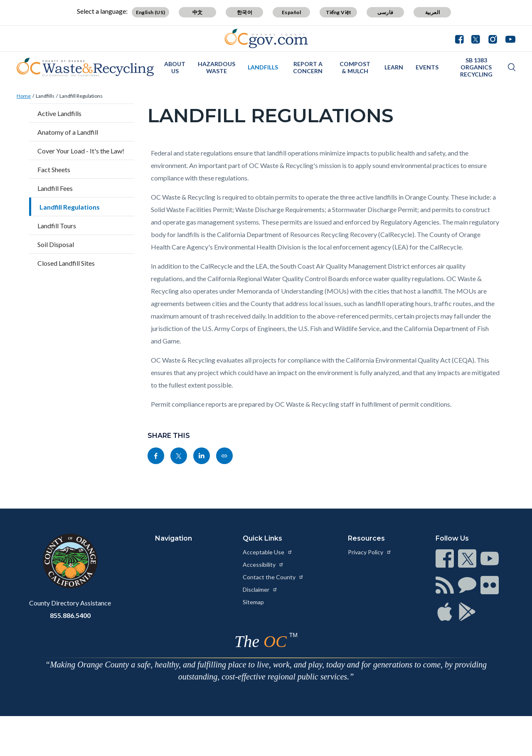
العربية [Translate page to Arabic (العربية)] (433, 12)
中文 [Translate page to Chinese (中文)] (198, 12)
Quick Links (262, 538)
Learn (394, 67)
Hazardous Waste (217, 67)
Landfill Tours (57, 226)
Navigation (174, 538)
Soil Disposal (56, 244)
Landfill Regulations (81, 96)
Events (427, 67)
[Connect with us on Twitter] (476, 38)
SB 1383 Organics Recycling (476, 67)
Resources (366, 538)
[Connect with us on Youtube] (509, 38)
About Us (175, 67)
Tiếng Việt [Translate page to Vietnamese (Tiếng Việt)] (339, 12)
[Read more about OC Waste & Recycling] (85, 67)
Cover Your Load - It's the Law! (81, 151)
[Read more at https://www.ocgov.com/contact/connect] (445, 558)
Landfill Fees (55, 188)
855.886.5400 (70, 615)
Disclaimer (260, 589)
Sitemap (253, 602)
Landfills (263, 67)
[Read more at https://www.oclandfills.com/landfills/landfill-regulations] (224, 456)
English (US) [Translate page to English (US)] (151, 12)
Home (24, 96)
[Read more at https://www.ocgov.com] (70, 561)
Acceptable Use (268, 552)
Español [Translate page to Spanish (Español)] (292, 12)
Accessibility (263, 565)
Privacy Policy (370, 552)
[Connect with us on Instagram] (493, 38)
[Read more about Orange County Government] (266, 38)
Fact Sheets (54, 169)
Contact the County (273, 577)
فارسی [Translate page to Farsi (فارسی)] (385, 12)
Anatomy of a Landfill (68, 132)
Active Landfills (59, 113)
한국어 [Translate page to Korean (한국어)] (245, 12)
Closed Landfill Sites (66, 263)
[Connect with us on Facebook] (461, 38)
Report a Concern (308, 67)
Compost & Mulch (355, 67)
